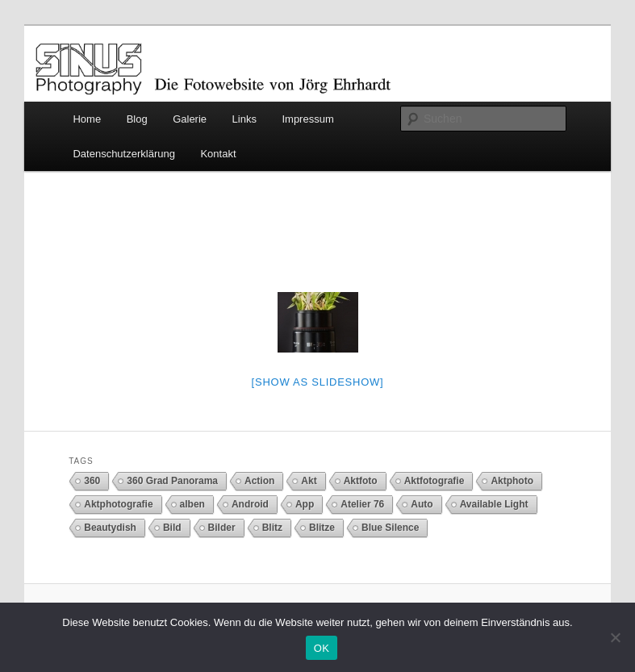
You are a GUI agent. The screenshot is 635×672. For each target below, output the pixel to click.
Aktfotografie (434, 481)
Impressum (307, 119)
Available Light (494, 504)
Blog (137, 119)
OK (322, 648)
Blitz (272, 528)
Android (250, 504)
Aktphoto (512, 481)
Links (244, 119)
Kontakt (218, 154)
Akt (309, 481)
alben (192, 504)
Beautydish (110, 528)
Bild (172, 528)
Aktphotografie (118, 504)
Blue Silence (390, 528)
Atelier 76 (362, 504)
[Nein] (615, 637)
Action (259, 481)
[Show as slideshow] (318, 382)
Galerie (190, 119)
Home (87, 119)
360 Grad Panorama (172, 481)
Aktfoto (361, 481)
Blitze (322, 528)
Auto (422, 504)
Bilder (222, 528)
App (305, 504)
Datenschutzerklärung (123, 154)
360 (92, 481)
